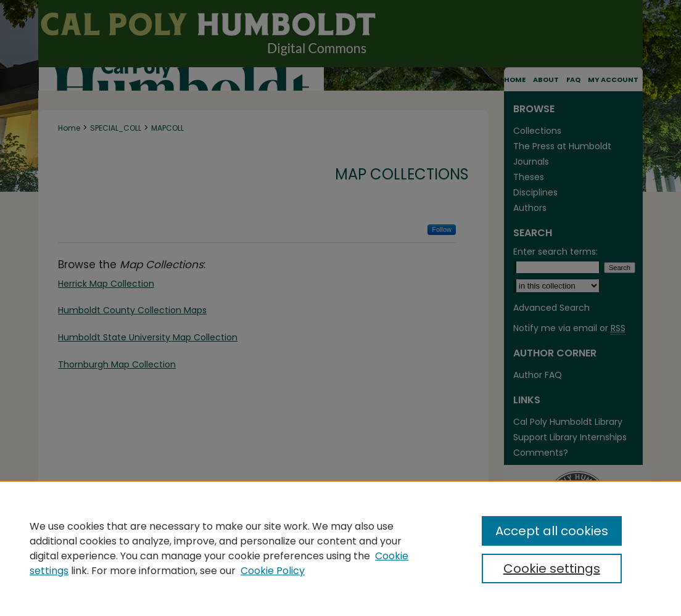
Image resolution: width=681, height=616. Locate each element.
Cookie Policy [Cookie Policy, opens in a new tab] (273, 571)
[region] (340, 548)
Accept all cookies (552, 531)
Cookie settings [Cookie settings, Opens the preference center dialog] (552, 569)
